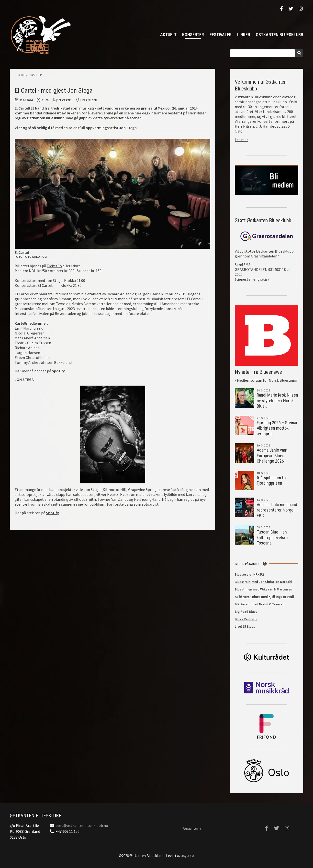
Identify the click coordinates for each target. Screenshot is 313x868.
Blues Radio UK (246, 619)
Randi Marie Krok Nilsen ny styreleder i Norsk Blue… (277, 401)
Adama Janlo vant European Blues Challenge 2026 (272, 456)
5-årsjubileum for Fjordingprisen (272, 480)
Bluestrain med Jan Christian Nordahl (263, 582)
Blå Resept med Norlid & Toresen (260, 604)
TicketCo (54, 266)
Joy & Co (188, 856)
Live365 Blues (245, 626)
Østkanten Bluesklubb (40, 35)
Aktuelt (168, 35)
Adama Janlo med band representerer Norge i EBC (277, 510)
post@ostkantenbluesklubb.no (82, 825)
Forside (20, 75)
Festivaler (221, 35)
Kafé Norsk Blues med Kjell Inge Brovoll (264, 597)
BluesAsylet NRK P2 (249, 574)
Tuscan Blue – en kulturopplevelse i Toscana (273, 537)
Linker (244, 35)
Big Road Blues (246, 612)
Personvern (191, 828)
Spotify (52, 513)
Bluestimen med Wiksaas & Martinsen (263, 589)
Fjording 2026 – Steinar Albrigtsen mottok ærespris (277, 428)
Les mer (241, 140)
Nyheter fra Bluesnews (258, 372)
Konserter (193, 35)
